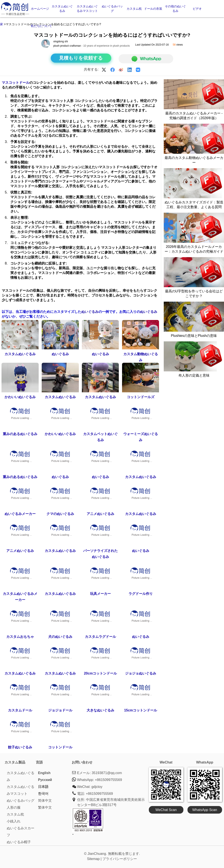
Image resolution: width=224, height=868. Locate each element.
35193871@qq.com (107, 773)
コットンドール (60, 747)
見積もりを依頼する (81, 58)
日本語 (43, 787)
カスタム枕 (134, 9)
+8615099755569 (109, 780)
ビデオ (197, 9)
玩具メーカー (100, 594)
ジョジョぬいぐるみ (141, 673)
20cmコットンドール (100, 673)
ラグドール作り (141, 594)
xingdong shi (61, 41)
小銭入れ (14, 821)
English (44, 773)
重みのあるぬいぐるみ (20, 434)
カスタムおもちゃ (20, 637)
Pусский (45, 780)
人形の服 (14, 807)
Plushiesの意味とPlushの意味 (194, 336)
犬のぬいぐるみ (60, 637)
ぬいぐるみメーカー (20, 514)
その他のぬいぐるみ (175, 9)
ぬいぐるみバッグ (112, 9)
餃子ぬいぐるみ (20, 747)
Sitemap (93, 859)
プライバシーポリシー (120, 859)
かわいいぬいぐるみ (20, 397)
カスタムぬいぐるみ (62, 9)
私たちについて (41, 26)
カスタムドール (20, 710)
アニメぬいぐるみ (100, 514)
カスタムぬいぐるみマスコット (87, 9)
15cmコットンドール (141, 710)
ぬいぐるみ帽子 (19, 842)
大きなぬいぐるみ (100, 710)
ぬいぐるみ (90, 312)
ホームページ (40, 9)
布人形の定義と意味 (194, 375)
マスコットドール (16, 83)
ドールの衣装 (153, 9)
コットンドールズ (141, 397)
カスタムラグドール (100, 637)
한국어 (43, 794)
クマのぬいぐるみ (60, 514)
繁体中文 (45, 807)
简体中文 (45, 801)
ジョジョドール (60, 710)
